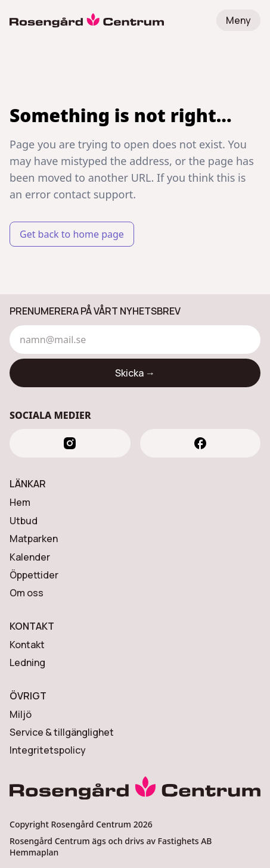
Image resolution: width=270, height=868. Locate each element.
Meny (238, 20)
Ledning (27, 662)
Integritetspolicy (48, 750)
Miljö (21, 714)
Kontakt (27, 645)
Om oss (27, 593)
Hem (20, 502)
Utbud (24, 521)
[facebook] (201, 443)
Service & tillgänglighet (62, 732)
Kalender (30, 557)
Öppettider (34, 575)
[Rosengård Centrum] (87, 20)
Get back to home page (72, 234)
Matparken (34, 539)
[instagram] (70, 443)
